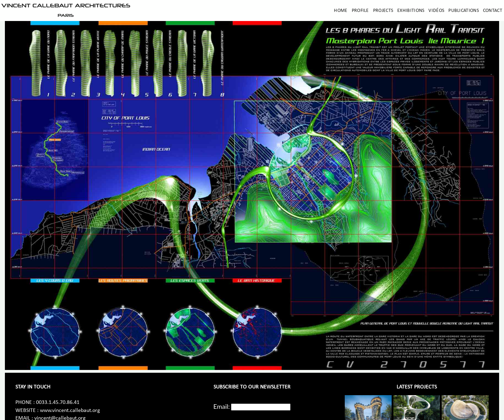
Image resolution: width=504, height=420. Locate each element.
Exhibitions (411, 11)
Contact (493, 11)
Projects (383, 11)
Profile (360, 11)
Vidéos (436, 11)
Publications (464, 11)
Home (341, 11)
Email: (222, 406)
